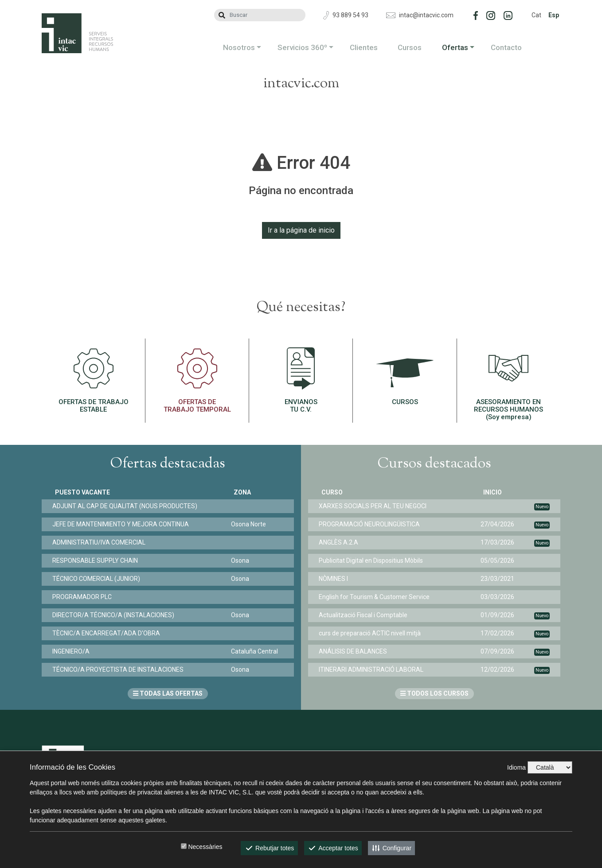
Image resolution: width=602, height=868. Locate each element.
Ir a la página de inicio (301, 230)
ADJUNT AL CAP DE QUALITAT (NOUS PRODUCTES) (127, 506)
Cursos (410, 47)
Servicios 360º (302, 47)
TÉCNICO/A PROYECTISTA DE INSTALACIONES (121, 669)
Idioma (516, 767)
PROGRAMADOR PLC (85, 597)
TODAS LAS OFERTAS (168, 693)
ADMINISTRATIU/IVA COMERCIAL (102, 542)
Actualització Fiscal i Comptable (366, 615)
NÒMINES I (336, 579)
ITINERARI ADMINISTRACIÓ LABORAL (374, 669)
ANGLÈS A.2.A (341, 542)
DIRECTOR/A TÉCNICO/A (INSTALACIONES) (116, 615)
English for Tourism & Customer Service (377, 597)
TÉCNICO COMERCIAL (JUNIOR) (99, 579)
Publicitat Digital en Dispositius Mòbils (373, 561)
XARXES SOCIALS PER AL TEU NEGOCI (375, 506)
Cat (536, 15)
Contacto (506, 47)
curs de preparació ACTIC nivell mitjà (372, 633)
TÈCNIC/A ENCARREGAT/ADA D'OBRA (109, 633)
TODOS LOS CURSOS (434, 693)
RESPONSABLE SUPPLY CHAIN (98, 561)
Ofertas (455, 47)
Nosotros (239, 47)
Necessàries (205, 847)
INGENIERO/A (74, 651)
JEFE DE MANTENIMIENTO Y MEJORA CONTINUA (123, 524)
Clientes (364, 47)
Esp (554, 15)
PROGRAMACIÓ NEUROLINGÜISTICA (372, 524)
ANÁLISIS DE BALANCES (356, 651)
